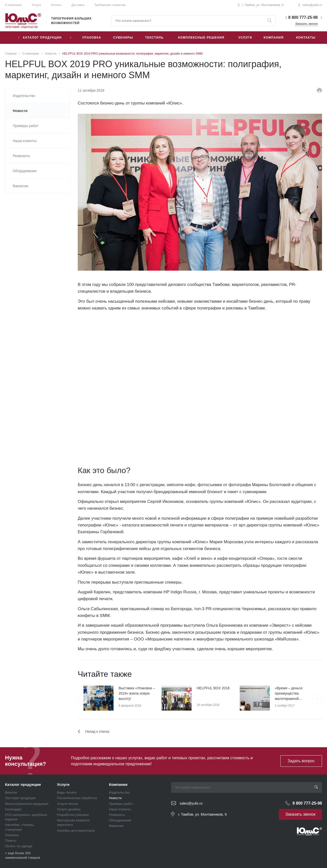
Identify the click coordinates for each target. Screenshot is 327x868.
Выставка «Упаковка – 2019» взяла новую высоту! (137, 693)
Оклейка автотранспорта (76, 831)
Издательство (119, 792)
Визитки (11, 792)
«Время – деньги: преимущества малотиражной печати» (289, 694)
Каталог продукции (23, 784)
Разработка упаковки (73, 815)
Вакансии (116, 826)
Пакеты (11, 841)
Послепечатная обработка (77, 798)
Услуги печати (67, 804)
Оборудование (120, 820)
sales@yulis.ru (312, 5)
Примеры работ (121, 804)
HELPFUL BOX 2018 (213, 688)
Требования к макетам (110, 5)
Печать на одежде (19, 846)
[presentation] (83, 699)
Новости (115, 798)
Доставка (78, 5)
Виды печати (67, 792)
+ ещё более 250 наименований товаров (23, 855)
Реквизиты (117, 815)
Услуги (36, 5)
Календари (13, 809)
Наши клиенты (120, 809)
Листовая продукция (20, 798)
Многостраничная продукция (27, 804)
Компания (118, 784)
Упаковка (12, 835)
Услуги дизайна (69, 809)
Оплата (56, 5)
